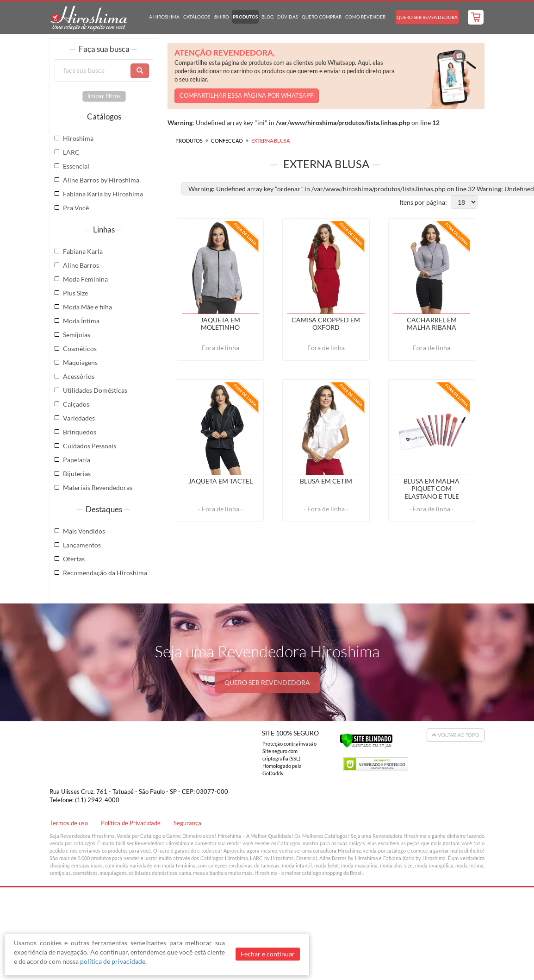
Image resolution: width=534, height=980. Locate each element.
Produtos (245, 17)
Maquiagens (80, 362)
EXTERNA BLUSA (270, 141)
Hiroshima (78, 138)
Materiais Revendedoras (98, 487)
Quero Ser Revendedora (427, 17)
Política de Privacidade (131, 823)
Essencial (76, 166)
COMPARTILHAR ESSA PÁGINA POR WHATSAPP (247, 96)
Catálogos (197, 17)
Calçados (76, 404)
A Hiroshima (164, 17)
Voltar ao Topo (456, 735)
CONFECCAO (227, 141)
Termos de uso (69, 823)
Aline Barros (81, 265)
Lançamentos (82, 545)
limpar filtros (104, 96)
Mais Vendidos (84, 531)
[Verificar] (366, 739)
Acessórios (79, 376)
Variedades (79, 418)
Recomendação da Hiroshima (105, 573)
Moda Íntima (81, 321)
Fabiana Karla (83, 251)
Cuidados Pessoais (90, 446)
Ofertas (74, 559)
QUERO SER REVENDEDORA (267, 682)
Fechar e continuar (268, 954)
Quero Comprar (322, 17)
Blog (267, 17)
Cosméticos (80, 349)
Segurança (187, 823)
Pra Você (76, 208)
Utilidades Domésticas (95, 390)
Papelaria (77, 460)
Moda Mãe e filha (87, 307)
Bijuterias (77, 474)
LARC (71, 152)
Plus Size (75, 293)
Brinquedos (80, 432)
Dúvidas (288, 17)
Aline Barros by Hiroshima (101, 180)
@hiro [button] (221, 17)
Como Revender (365, 17)
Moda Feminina (85, 279)
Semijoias (77, 335)
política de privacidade (113, 961)
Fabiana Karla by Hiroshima (103, 194)
